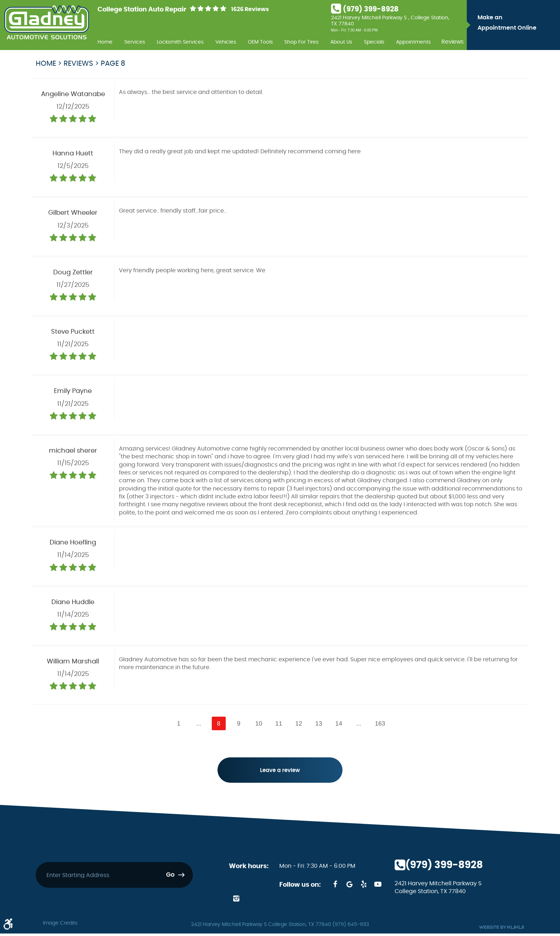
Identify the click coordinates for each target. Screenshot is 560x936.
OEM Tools (260, 42)
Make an (517, 24)
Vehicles (226, 42)
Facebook (335, 887)
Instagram (236, 901)
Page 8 (113, 64)
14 (340, 723)
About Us (341, 42)
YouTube (378, 887)
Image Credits (60, 926)
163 (382, 723)
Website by (501, 930)
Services (135, 42)
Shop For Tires (301, 42)
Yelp (364, 887)
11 (279, 723)
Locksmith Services (180, 42)
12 (299, 723)
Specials (374, 42)
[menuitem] (105, 41)
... (197, 723)
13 (320, 723)
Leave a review (280, 772)
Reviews (452, 42)
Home (105, 42)
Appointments (413, 42)
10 (258, 723)
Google (349, 887)
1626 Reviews (250, 9)
